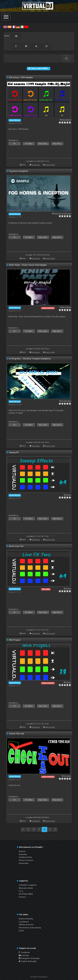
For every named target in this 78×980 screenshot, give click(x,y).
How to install (50, 165)
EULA (21, 931)
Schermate (24, 863)
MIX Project (15, 640)
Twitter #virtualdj (28, 961)
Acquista (23, 854)
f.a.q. (21, 891)
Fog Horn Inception (18, 171)
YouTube (24, 955)
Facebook (24, 952)
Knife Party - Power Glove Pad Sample (28, 265)
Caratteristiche (25, 857)
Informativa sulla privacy (30, 928)
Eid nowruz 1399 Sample (21, 77)
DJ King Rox (66, 401)
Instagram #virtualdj (29, 958)
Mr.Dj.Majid (67, 120)
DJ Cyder (68, 776)
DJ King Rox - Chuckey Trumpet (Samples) (30, 359)
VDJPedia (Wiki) (26, 894)
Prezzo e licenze (26, 860)
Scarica (22, 851)
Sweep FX (14, 453)
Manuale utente (26, 888)
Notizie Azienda (26, 919)
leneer (69, 495)
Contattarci (24, 922)
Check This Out (16, 734)
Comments (36, 165)
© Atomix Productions (39, 977)
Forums (22, 897)
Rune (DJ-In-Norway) (63, 213)
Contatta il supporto (28, 885)
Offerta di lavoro (26, 925)
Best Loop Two (16, 546)
